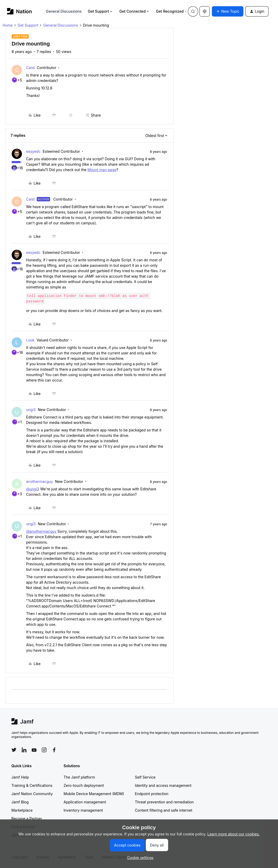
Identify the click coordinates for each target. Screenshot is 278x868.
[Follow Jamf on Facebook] (54, 750)
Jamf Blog (20, 802)
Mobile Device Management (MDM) (94, 794)
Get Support (101, 11)
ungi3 (31, 410)
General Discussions (64, 11)
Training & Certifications (32, 785)
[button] (228, 11)
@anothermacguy (41, 531)
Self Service (145, 777)
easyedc (33, 151)
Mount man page (102, 170)
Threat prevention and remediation (164, 802)
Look (30, 340)
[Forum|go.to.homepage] (20, 11)
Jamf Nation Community (32, 794)
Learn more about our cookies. (234, 834)
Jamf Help (20, 777)
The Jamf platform (79, 777)
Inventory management (83, 810)
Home (8, 25)
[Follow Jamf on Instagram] (44, 750)
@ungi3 (33, 489)
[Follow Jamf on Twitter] (14, 750)
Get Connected (135, 11)
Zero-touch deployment (84, 785)
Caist (30, 68)
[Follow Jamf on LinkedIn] (24, 750)
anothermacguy (40, 481)
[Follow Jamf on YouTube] (34, 750)
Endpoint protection (152, 794)
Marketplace (22, 810)
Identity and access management (163, 785)
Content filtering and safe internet (164, 810)
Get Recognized (172, 11)
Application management (85, 802)
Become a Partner (27, 818)
